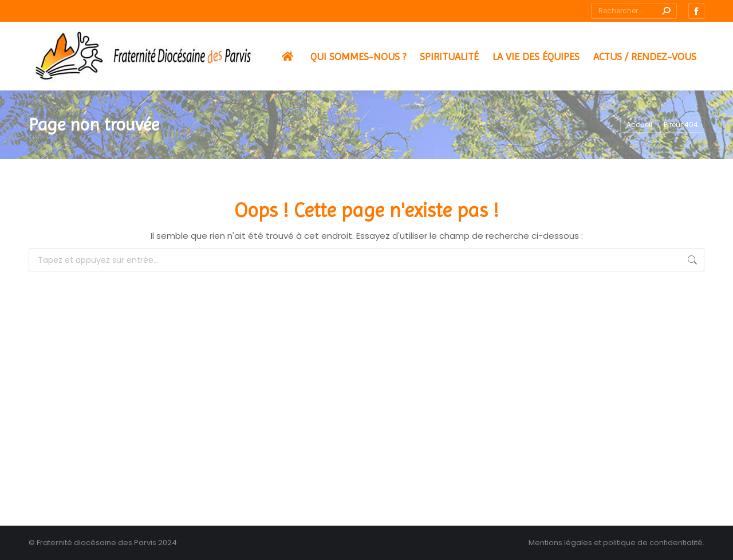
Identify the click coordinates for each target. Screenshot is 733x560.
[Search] (634, 11)
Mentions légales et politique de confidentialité (616, 543)
